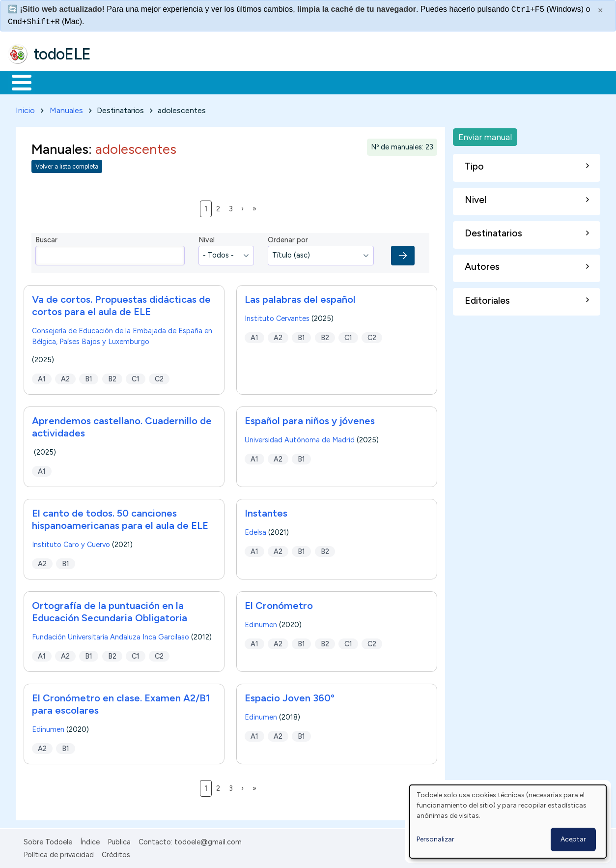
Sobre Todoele (48, 840)
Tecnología (294, 82)
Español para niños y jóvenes (310, 419)
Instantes (266, 511)
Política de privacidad (59, 853)
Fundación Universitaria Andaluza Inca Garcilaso (111, 635)
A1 (42, 377)
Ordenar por (288, 238)
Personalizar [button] (435, 839)
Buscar (404, 82)
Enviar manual (485, 135)
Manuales (66, 108)
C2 (159, 377)
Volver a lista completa (67, 165)
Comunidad (359, 82)
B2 (112, 377)
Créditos (116, 853)
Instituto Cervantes (277, 317)
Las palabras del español (300, 297)
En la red (232, 82)
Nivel (207, 238)
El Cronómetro (279, 604)
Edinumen (261, 623)
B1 (89, 377)
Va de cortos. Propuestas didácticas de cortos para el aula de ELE (121, 304)
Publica (119, 840)
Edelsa (255, 530)
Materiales (55, 82)
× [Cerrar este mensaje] (601, 10)
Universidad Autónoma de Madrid (300, 438)
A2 (65, 377)
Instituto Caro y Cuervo (71, 543)
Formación (118, 82)
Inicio (16, 82)
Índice (90, 840)
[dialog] (508, 822)
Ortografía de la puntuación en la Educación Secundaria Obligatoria (110, 610)
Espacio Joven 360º (290, 696)
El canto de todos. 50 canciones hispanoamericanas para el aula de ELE (120, 517)
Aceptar (573, 839)
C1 (136, 377)
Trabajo (177, 82)
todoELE (62, 54)
